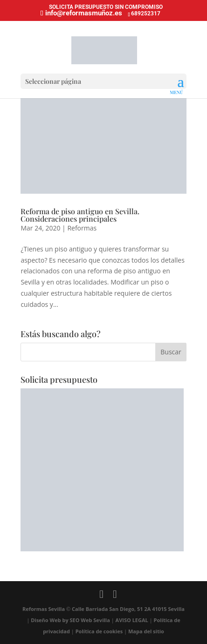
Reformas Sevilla (44, 609)
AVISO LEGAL (132, 620)
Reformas (82, 228)
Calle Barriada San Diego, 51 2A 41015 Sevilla (128, 609)
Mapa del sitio (146, 631)
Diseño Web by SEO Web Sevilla (71, 620)
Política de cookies (99, 631)
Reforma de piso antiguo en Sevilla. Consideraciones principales (80, 215)
